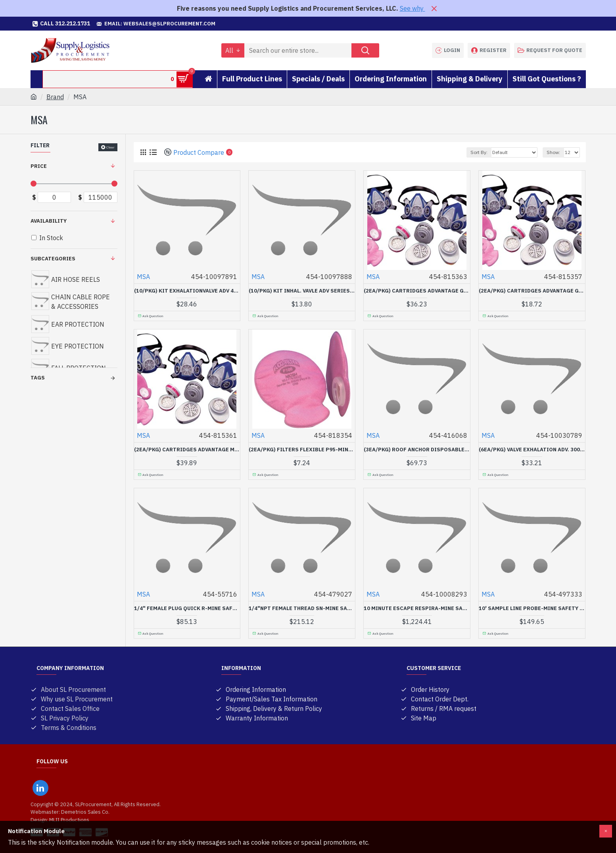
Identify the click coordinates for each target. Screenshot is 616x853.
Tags (38, 378)
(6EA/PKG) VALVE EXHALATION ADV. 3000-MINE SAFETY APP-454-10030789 (532, 450)
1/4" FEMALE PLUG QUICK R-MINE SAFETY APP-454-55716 (187, 608)
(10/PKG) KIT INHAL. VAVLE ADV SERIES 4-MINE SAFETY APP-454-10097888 (302, 291)
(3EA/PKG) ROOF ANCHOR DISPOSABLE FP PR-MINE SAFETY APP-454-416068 (417, 450)
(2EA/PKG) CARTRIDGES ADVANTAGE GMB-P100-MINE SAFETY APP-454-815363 (417, 291)
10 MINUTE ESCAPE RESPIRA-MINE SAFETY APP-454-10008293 (417, 608)
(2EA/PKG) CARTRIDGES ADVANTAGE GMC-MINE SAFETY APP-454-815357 (532, 291)
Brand (55, 97)
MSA (143, 277)
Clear (110, 147)
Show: (553, 152)
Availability (49, 221)
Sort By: (479, 152)
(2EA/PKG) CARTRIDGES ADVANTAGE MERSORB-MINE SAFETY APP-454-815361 (187, 450)
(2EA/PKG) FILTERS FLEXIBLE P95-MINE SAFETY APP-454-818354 (302, 450)
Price (39, 166)
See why (413, 8)
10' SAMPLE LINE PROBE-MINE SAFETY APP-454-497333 (532, 608)
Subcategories (53, 259)
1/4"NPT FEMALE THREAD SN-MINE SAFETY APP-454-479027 (302, 608)
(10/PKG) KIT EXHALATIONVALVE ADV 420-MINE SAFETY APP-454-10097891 (187, 291)
